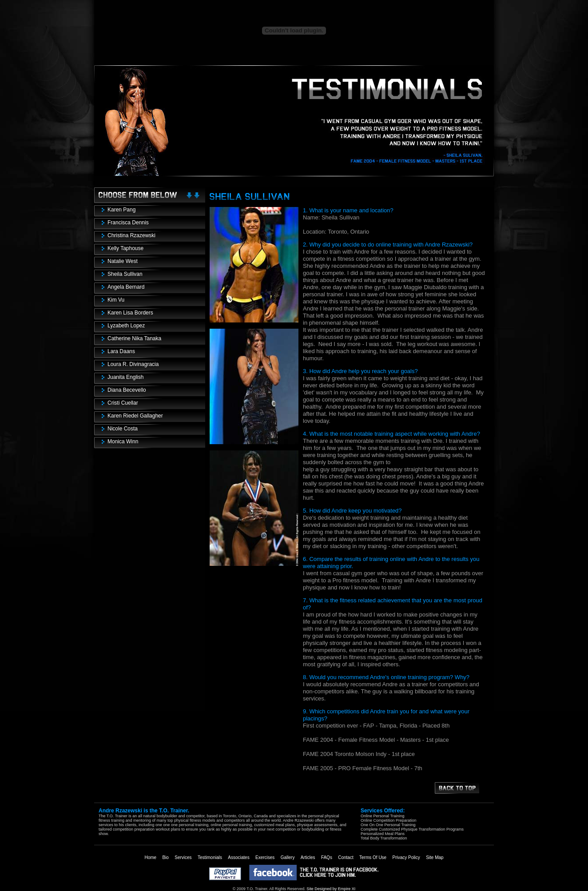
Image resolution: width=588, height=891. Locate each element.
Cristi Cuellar (123, 403)
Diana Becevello (127, 390)
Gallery (288, 857)
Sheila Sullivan (125, 274)
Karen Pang (121, 210)
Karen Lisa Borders (130, 313)
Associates (238, 857)
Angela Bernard (126, 287)
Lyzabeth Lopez (126, 326)
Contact (346, 857)
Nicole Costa (123, 429)
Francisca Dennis (128, 223)
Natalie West (123, 261)
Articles (308, 857)
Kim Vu (116, 300)
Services (183, 857)
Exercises (265, 857)
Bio (165, 857)
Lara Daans (121, 351)
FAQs (327, 857)
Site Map (435, 857)
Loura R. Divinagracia (133, 364)
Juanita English (125, 377)
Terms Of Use (373, 857)
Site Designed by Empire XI (331, 889)
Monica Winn (123, 442)
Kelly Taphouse (125, 248)
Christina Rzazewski (131, 235)
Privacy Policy (406, 857)
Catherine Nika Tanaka (134, 338)
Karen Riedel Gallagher (135, 416)
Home (150, 857)
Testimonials (210, 857)
